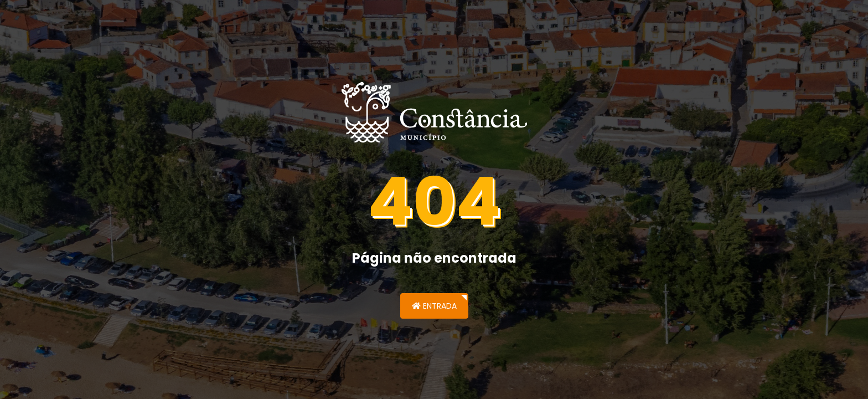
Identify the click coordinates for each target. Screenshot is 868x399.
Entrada (434, 306)
